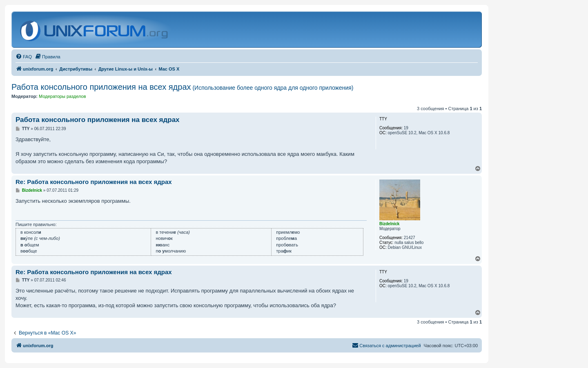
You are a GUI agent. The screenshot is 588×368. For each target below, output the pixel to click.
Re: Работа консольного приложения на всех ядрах (94, 182)
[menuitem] (24, 57)
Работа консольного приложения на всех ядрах (183, 87)
